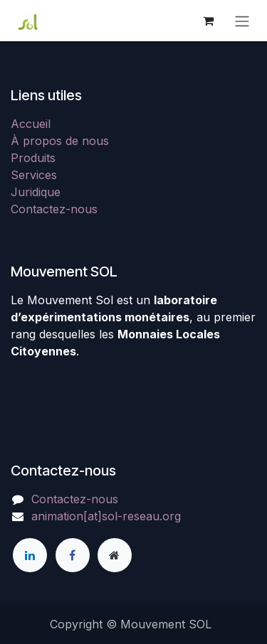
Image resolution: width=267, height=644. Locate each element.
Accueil (31, 124)
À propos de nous (60, 141)
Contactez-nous (54, 209)
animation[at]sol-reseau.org (106, 516)
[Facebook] (73, 555)
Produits (33, 158)
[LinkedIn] (30, 555)
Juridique (36, 192)
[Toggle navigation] (242, 21)
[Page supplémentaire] (115, 555)
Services (34, 175)
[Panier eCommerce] (208, 21)
